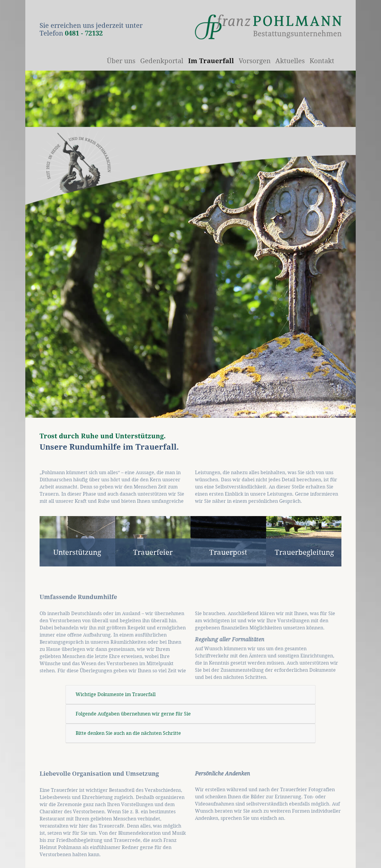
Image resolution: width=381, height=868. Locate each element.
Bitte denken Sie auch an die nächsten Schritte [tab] (128, 733)
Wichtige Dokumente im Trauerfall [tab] (116, 694)
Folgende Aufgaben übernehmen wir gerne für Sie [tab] (133, 714)
